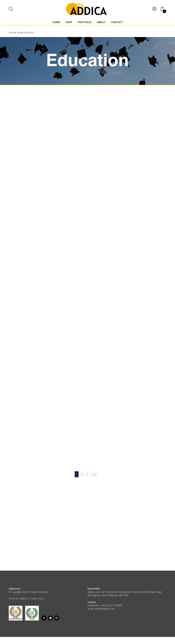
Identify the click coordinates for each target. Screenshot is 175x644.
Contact (117, 22)
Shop (69, 22)
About (101, 22)
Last (94, 474)
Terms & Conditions (18, 599)
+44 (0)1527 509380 (111, 605)
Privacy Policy (37, 599)
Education (29, 33)
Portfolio (85, 22)
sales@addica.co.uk (104, 609)
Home (56, 22)
